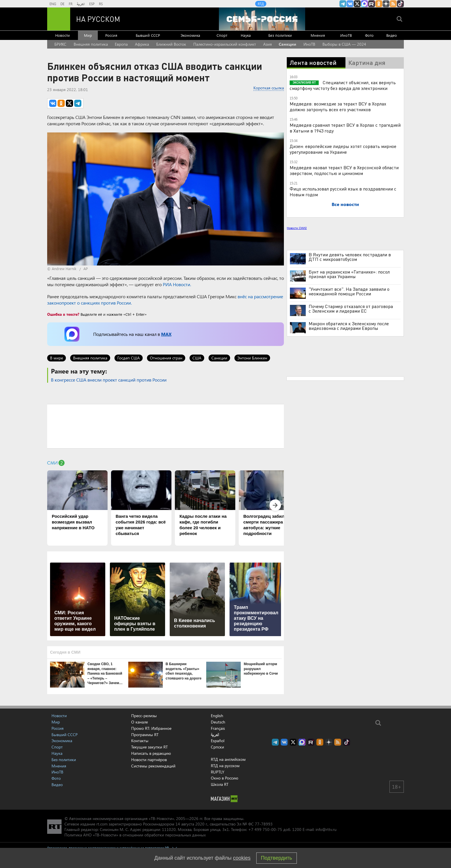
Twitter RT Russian (357, 4)
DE (62, 4)
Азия (267, 44)
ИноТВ (346, 35)
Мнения (318, 35)
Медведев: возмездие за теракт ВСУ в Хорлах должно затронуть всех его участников (338, 106)
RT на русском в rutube (372, 4)
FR (71, 4)
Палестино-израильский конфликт (225, 44)
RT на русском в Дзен (386, 4)
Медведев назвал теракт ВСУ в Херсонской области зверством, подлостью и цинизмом (344, 170)
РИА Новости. (177, 284)
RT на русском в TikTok (400, 4)
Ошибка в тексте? (63, 314)
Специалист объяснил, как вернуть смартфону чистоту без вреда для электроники (343, 85)
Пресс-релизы (144, 716)
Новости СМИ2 (297, 228)
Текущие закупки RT (149, 747)
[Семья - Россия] (262, 19)
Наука (246, 35)
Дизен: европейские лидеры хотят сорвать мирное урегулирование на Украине (343, 149)
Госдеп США (129, 358)
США (197, 358)
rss (393, 4)
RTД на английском (228, 759)
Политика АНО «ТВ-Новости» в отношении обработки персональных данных (135, 835)
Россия (111, 35)
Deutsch (218, 722)
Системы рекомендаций (153, 766)
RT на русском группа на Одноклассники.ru (379, 4)
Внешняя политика (91, 44)
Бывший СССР (148, 35)
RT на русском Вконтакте (350, 4)
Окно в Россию (224, 778)
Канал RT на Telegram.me (343, 4)
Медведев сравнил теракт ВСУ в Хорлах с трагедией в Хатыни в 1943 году (345, 128)
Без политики (280, 35)
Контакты (140, 741)
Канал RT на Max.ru (364, 4)
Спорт (222, 35)
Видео (392, 35)
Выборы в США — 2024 (344, 44)
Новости (63, 35)
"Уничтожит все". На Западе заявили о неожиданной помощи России (349, 291)
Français (218, 728)
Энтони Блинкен (252, 358)
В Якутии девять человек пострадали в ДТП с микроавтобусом (350, 257)
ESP (92, 4)
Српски (217, 747)
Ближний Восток (171, 44)
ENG (53, 4)
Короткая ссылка (269, 88)
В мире (57, 358)
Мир (88, 35)
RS (101, 4)
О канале (139, 722)
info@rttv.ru (326, 829)
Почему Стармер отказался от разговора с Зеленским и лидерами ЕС (351, 309)
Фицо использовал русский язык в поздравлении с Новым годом (343, 192)
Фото (369, 35)
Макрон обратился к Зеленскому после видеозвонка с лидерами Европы (349, 326)
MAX (166, 334)
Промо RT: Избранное (151, 728)
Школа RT (220, 784)
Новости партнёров (149, 760)
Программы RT (145, 735)
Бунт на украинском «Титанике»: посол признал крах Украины (349, 274)
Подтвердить (276, 858)
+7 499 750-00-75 (265, 829)
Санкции (287, 44)
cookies (242, 858)
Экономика (190, 35)
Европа (121, 44)
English (217, 716)
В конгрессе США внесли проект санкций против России (109, 380)
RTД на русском (225, 766)
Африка (142, 44)
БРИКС (60, 44)
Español (218, 741)
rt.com (102, 824)
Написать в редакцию (151, 753)
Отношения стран (166, 358)
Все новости (345, 204)
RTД (261, 4)
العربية (81, 4)
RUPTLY (218, 772)
